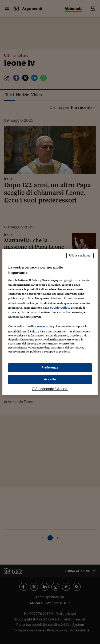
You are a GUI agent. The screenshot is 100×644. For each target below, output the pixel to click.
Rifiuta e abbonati (80, 255)
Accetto (50, 379)
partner (67, 331)
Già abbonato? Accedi (50, 389)
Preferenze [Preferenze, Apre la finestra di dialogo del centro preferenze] (50, 367)
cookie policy (59, 308)
